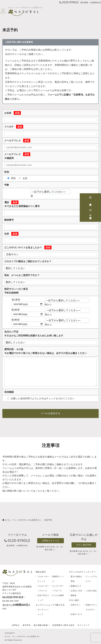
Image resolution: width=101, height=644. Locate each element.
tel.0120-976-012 (13, 597)
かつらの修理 (58, 595)
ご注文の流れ (91, 591)
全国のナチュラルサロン (91, 607)
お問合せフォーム (50, 541)
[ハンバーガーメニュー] (3, 11)
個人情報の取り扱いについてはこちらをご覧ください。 (32, 491)
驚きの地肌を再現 (76, 579)
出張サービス (76, 614)
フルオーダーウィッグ (43, 579)
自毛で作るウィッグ (43, 598)
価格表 (74, 595)
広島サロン (75, 605)
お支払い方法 (76, 591)
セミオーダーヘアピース (58, 588)
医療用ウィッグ (58, 579)
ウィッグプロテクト (91, 579)
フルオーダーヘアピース (43, 588)
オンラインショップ (43, 612)
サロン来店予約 (84, 545)
